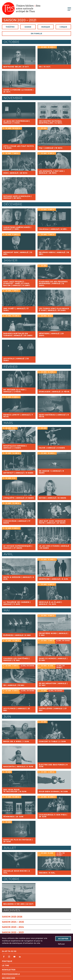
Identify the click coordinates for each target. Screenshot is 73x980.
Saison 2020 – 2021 (20, 20)
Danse (28, 27)
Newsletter (9, 970)
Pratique (7, 961)
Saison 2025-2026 (12, 917)
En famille (37, 33)
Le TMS (5, 965)
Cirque (63, 27)
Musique (46, 27)
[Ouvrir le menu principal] (69, 9)
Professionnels (11, 974)
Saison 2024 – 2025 (13, 922)
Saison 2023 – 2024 (13, 927)
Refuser (61, 944)
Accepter (63, 939)
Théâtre (10, 27)
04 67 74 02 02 (9, 951)
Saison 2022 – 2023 (13, 932)
